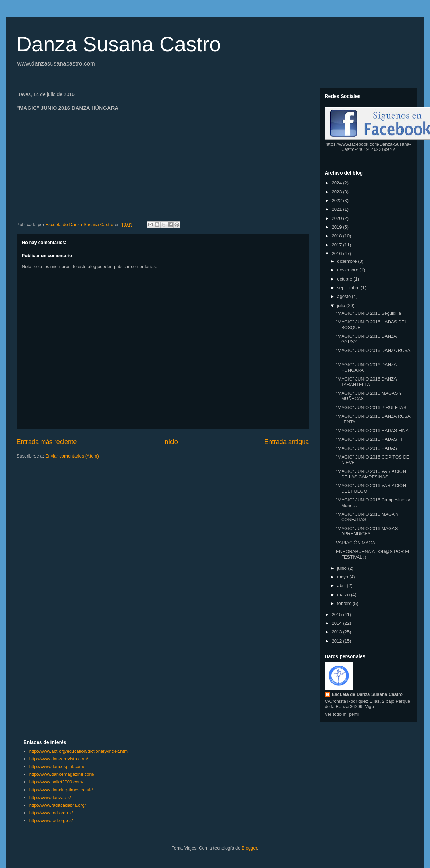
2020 (338, 218)
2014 (338, 623)
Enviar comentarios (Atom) (72, 456)
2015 (338, 614)
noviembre (348, 270)
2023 (338, 192)
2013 (338, 632)
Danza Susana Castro (119, 44)
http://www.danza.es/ (50, 797)
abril (342, 586)
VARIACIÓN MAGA (355, 543)
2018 (338, 236)
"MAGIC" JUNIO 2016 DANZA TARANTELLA (366, 382)
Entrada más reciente (47, 442)
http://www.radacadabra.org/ (58, 805)
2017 (338, 245)
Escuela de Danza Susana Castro (367, 694)
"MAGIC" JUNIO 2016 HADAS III (369, 439)
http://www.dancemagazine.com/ (62, 774)
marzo (344, 595)
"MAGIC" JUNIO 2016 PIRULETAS (371, 408)
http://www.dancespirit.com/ (57, 766)
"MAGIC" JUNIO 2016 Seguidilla (369, 313)
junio (342, 568)
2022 (338, 201)
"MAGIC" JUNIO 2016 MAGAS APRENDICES (367, 531)
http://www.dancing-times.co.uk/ (61, 790)
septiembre (349, 288)
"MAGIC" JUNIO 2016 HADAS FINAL (374, 431)
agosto (345, 296)
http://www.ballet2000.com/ (56, 782)
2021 (338, 209)
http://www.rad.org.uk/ (51, 813)
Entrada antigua (287, 442)
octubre (345, 279)
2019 (338, 227)
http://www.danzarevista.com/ (59, 759)
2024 (338, 183)
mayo (343, 577)
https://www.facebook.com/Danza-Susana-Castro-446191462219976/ (368, 147)
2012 (338, 641)
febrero (345, 603)
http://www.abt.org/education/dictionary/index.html (79, 751)
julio (342, 305)
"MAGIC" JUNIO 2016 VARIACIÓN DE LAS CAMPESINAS (371, 474)
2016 (338, 254)
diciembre (347, 261)
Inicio (170, 442)
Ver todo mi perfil (342, 714)
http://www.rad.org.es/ (51, 820)
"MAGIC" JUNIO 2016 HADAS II (368, 448)
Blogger (249, 848)
